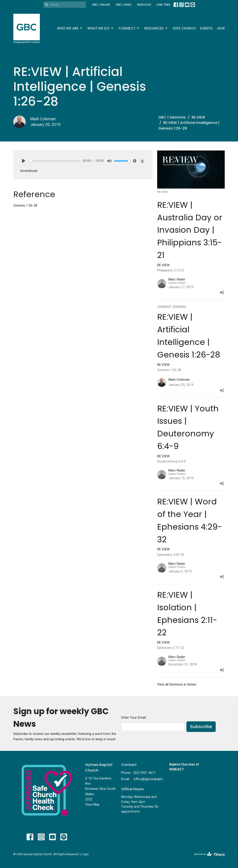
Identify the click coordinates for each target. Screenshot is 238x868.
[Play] (24, 161)
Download (29, 171)
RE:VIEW (198, 117)
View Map (92, 804)
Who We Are (70, 28)
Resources (156, 28)
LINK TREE (163, 5)
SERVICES (144, 5)
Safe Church (184, 28)
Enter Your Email (134, 718)
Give (221, 28)
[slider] (55, 161)
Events (206, 28)
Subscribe (201, 727)
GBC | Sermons (172, 117)
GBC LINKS (124, 5)
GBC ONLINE (101, 5)
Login (85, 854)
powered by (210, 854)
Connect (129, 28)
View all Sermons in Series (177, 684)
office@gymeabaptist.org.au (149, 779)
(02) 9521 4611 (145, 773)
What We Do (101, 28)
